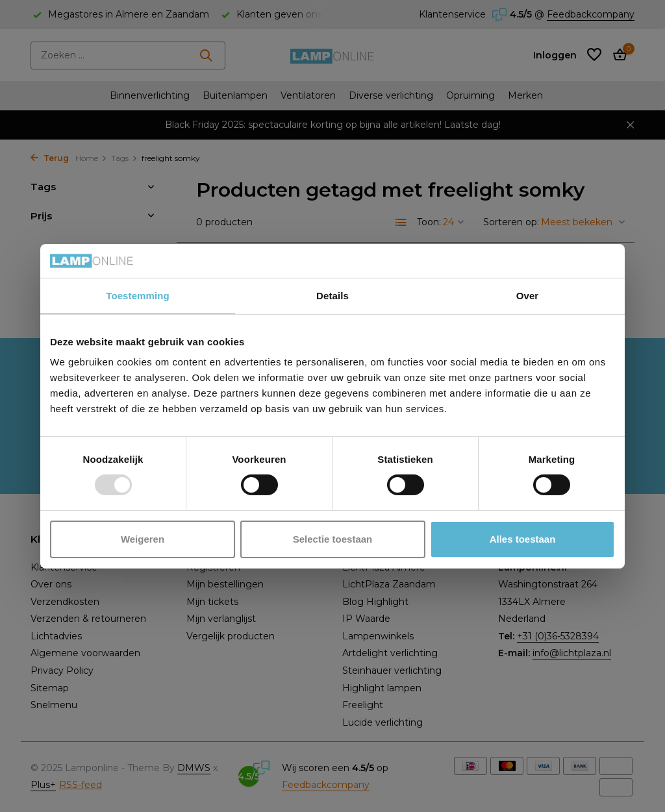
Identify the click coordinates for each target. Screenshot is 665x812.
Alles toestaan (523, 539)
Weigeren (143, 539)
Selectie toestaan (333, 539)
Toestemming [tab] (138, 296)
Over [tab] (528, 296)
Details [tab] (332, 296)
